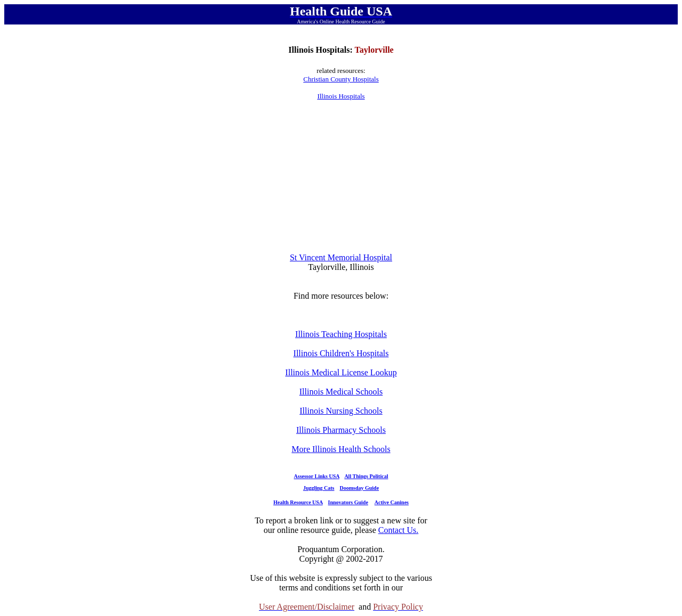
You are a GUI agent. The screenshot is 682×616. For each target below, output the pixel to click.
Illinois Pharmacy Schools (341, 430)
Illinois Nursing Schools (341, 411)
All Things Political (366, 476)
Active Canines (392, 502)
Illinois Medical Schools (341, 392)
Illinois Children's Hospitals (341, 353)
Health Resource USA (298, 502)
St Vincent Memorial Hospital (341, 257)
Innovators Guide (348, 502)
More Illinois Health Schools (341, 449)
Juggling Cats (319, 488)
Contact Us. (399, 530)
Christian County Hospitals (341, 79)
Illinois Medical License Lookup (341, 372)
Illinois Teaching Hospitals (341, 334)
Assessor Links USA (317, 476)
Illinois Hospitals (341, 96)
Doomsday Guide (360, 488)
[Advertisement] (341, 177)
